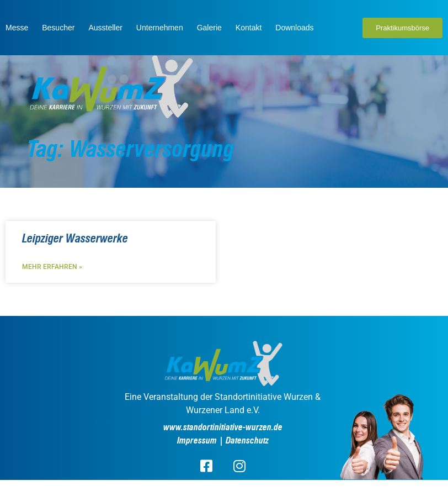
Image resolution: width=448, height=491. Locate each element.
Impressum (197, 440)
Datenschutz (247, 440)
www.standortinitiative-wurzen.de (223, 427)
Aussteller (105, 28)
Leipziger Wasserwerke (75, 239)
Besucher (58, 28)
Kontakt (249, 28)
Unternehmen (160, 28)
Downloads (294, 28)
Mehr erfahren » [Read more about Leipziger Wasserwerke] (52, 267)
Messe (17, 28)
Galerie (209, 28)
